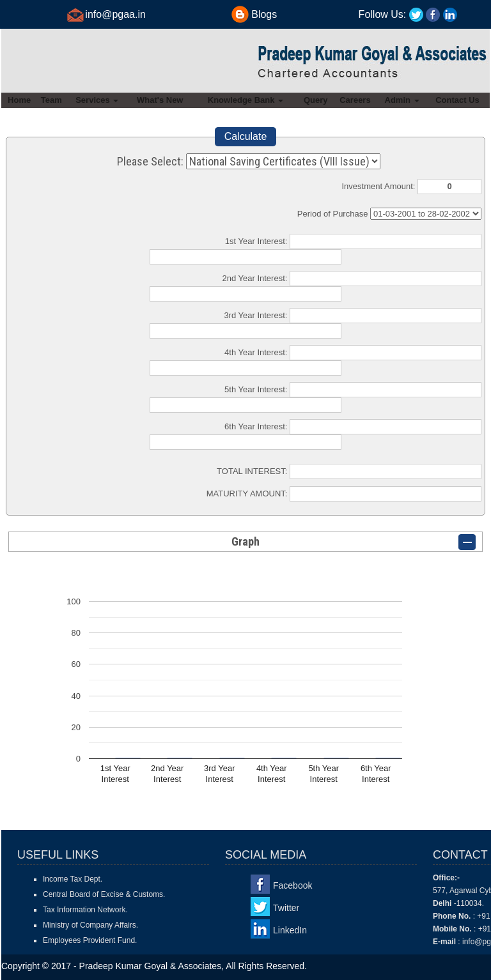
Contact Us (457, 100)
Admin (402, 100)
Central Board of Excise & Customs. (104, 894)
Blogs (264, 14)
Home (19, 100)
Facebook (292, 885)
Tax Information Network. (85, 910)
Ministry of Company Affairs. (90, 925)
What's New (160, 100)
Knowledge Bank (245, 100)
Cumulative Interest (426, 214)
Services (97, 100)
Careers (355, 100)
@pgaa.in (124, 14)
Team (51, 100)
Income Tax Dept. (73, 879)
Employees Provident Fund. (90, 940)
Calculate (246, 136)
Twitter (286, 908)
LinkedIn (290, 930)
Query (316, 100)
